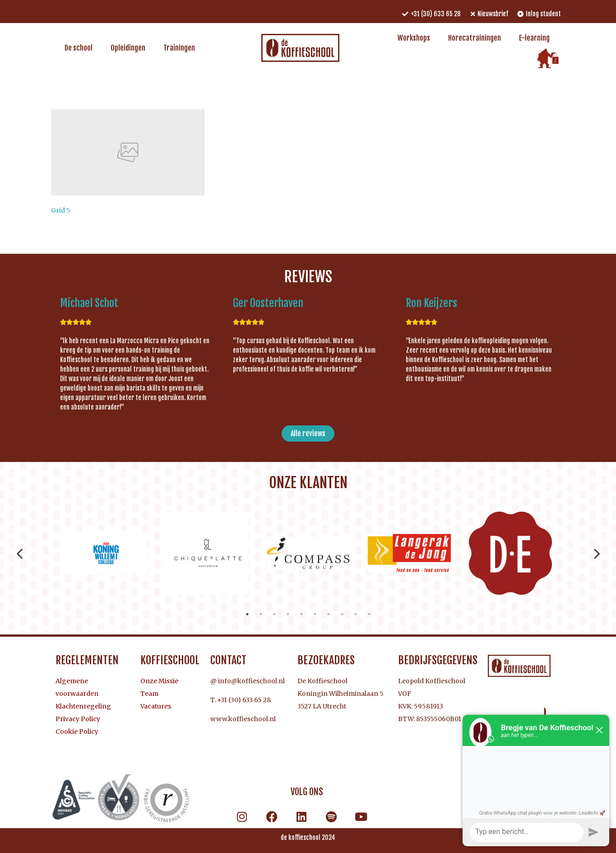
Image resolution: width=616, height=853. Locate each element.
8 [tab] (342, 614)
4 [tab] (288, 614)
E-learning (534, 38)
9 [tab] (356, 614)
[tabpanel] (106, 553)
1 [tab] (247, 614)
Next (597, 553)
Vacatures (156, 706)
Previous (20, 553)
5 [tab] (301, 614)
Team (149, 694)
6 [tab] (315, 614)
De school (79, 48)
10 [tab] (369, 614)
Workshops (414, 38)
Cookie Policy (77, 732)
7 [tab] (329, 614)
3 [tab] (274, 614)
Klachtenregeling (83, 706)
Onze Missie (159, 681)
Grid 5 (61, 210)
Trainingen (179, 48)
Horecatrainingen (475, 38)
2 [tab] (261, 614)
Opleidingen (128, 48)
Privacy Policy (78, 719)
